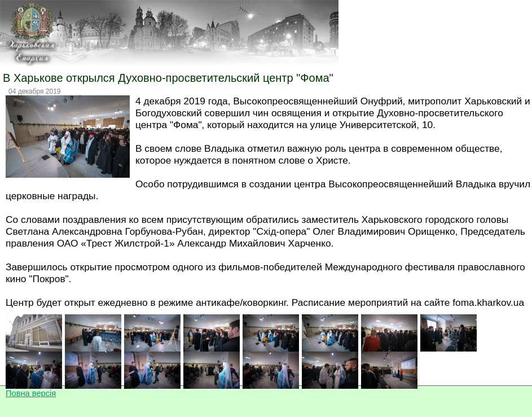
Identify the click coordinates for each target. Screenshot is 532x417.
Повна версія (31, 393)
